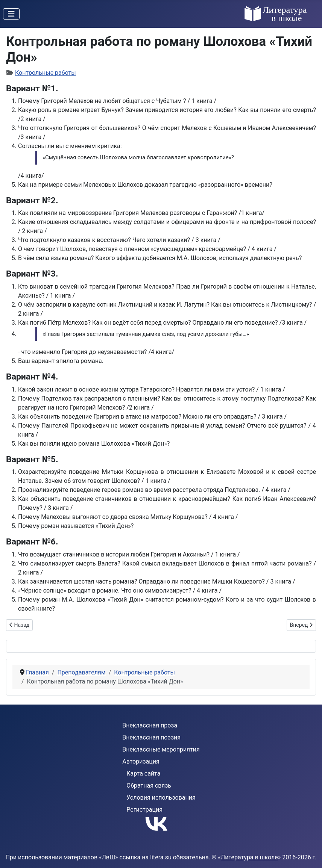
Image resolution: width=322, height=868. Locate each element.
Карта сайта (143, 773)
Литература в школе (249, 857)
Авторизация (141, 761)
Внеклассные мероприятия (161, 749)
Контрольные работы (46, 73)
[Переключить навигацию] (11, 14)
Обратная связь (149, 786)
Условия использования (161, 798)
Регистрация (144, 810)
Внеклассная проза (150, 725)
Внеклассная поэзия (151, 737)
